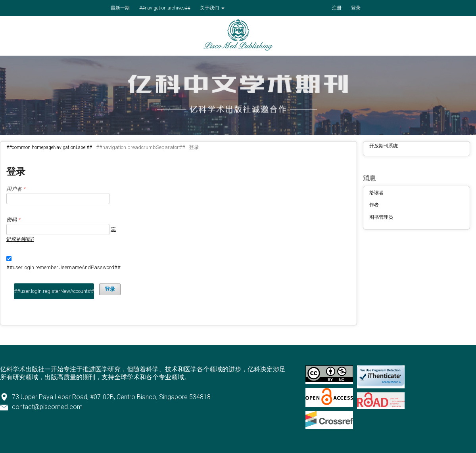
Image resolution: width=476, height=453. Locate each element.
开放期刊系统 (384, 146)
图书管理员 (381, 217)
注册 (337, 8)
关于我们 (210, 8)
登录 (356, 8)
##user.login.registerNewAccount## (54, 291)
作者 (374, 205)
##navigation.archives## (165, 8)
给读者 (376, 193)
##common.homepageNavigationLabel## (49, 147)
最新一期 (120, 8)
